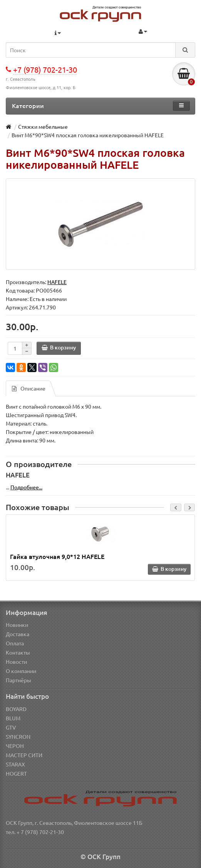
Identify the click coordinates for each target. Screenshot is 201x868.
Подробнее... (26, 487)
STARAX (15, 764)
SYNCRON (18, 737)
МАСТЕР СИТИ (24, 755)
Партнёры (18, 680)
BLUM (13, 718)
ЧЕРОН (15, 746)
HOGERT (16, 773)
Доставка (18, 634)
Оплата (15, 643)
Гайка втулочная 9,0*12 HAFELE (57, 556)
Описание (29, 388)
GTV (11, 727)
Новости (16, 662)
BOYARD (16, 709)
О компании (21, 671)
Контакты (18, 652)
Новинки (17, 625)
